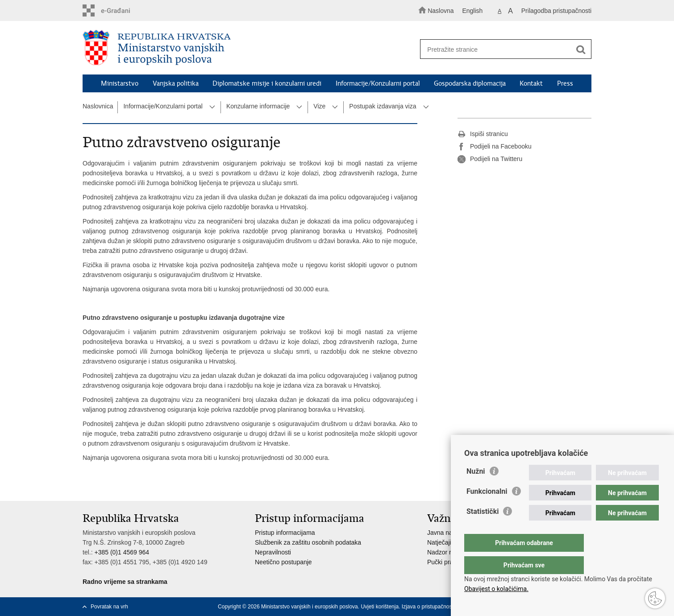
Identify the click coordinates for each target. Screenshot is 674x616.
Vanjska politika (176, 83)
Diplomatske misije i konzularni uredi (267, 83)
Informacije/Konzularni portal (378, 83)
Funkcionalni (487, 509)
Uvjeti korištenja (380, 607)
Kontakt (531, 83)
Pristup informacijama (285, 533)
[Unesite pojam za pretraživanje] (501, 49)
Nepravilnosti (273, 552)
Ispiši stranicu (483, 134)
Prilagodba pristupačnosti (556, 11)
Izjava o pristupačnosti (428, 607)
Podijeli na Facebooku (495, 147)
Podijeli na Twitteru (490, 159)
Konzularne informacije (258, 106)
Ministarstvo (120, 83)
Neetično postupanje (283, 562)
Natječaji (439, 542)
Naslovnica (98, 106)
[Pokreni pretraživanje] (581, 50)
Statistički (483, 529)
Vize (319, 106)
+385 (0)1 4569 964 (122, 552)
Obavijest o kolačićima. (496, 589)
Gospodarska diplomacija (470, 83)
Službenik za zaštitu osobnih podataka (308, 542)
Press (565, 83)
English (472, 11)
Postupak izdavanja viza (383, 106)
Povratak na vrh (109, 607)
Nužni (476, 489)
